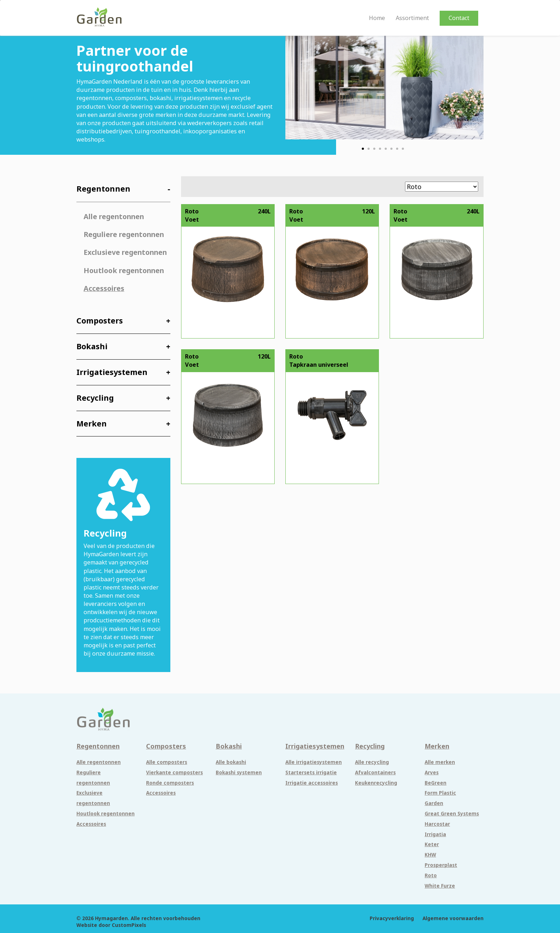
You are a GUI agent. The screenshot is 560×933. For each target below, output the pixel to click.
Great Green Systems (452, 814)
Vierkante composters (174, 772)
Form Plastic (440, 793)
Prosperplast (441, 865)
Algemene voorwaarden (453, 918)
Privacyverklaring (392, 918)
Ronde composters (170, 783)
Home (377, 18)
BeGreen (436, 783)
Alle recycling (372, 762)
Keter (432, 844)
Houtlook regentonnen (124, 270)
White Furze (440, 886)
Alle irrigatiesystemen (314, 762)
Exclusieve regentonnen (125, 252)
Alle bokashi (231, 762)
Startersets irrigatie (311, 772)
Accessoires (104, 288)
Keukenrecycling (376, 783)
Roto (431, 875)
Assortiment (412, 18)
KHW (430, 855)
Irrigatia (435, 834)
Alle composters (167, 762)
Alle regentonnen (114, 216)
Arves (432, 772)
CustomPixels (129, 925)
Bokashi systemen (239, 772)
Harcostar (437, 824)
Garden (434, 803)
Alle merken (440, 762)
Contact (459, 18)
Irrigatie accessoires (312, 783)
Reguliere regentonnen (124, 234)
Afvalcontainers (375, 772)
